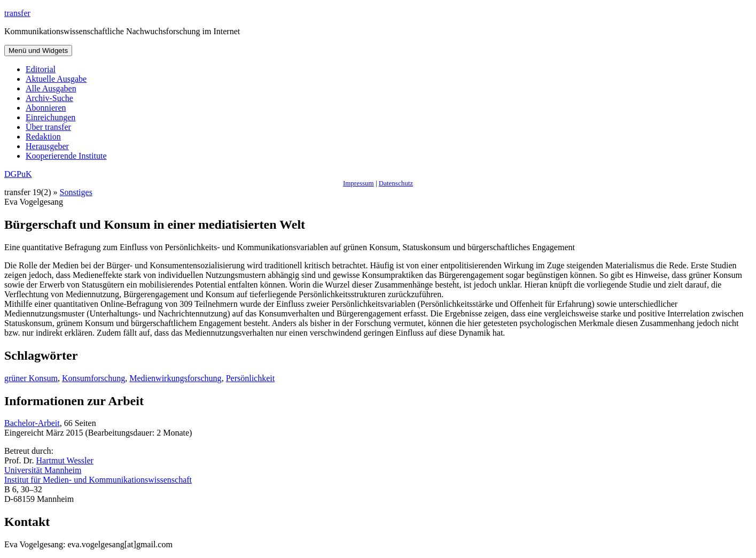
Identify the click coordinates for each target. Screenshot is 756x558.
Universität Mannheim (43, 470)
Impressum (358, 183)
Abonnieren (46, 108)
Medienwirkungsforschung (175, 378)
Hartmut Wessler (65, 460)
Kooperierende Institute (66, 156)
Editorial (41, 69)
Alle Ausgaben (51, 88)
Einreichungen (50, 117)
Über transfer (48, 127)
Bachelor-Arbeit (32, 423)
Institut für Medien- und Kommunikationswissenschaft (98, 480)
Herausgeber (47, 146)
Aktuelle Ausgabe (56, 79)
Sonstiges (76, 192)
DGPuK (18, 174)
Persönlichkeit (251, 378)
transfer (17, 13)
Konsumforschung (93, 378)
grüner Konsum (31, 378)
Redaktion (43, 137)
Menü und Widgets (38, 51)
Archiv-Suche (49, 98)
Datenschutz (396, 183)
